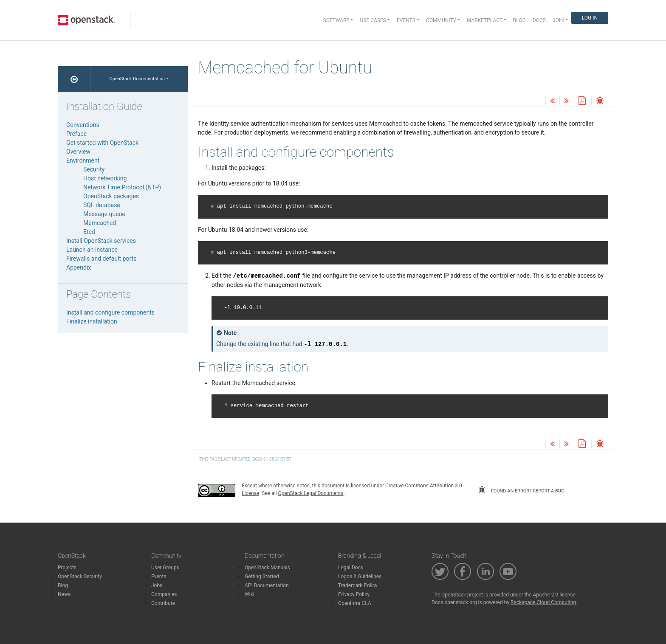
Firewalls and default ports (101, 259)
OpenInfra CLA (355, 603)
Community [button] (441, 20)
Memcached (100, 223)
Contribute (163, 603)
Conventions (83, 125)
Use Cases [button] (373, 20)
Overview (78, 152)
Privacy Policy (354, 594)
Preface (76, 134)
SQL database (102, 205)
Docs (539, 20)
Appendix (79, 267)
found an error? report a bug (521, 490)
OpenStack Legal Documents (311, 493)
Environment (83, 160)
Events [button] (406, 20)
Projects (67, 568)
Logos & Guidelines (360, 577)
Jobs (157, 585)
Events (159, 577)
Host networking (105, 178)
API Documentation (267, 585)
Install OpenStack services (101, 241)
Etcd (89, 232)
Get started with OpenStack (102, 143)
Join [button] (558, 20)
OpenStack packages (111, 196)
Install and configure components (110, 312)
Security (94, 169)
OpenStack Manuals (267, 568)
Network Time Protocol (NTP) (122, 187)
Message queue (104, 214)
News (64, 594)
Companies (164, 594)
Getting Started (262, 577)
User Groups (165, 568)
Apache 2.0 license (554, 595)
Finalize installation (92, 321)
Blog (519, 20)
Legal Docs (351, 568)
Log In (590, 18)
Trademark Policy (358, 585)
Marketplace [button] (485, 20)
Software (336, 20)
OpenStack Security (80, 577)
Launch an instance (92, 250)
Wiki (250, 594)
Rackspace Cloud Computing (543, 602)
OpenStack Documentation (137, 79)
